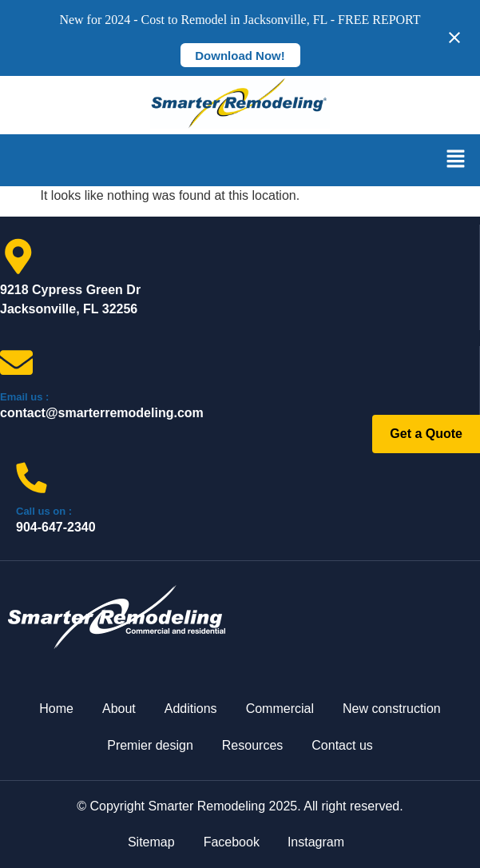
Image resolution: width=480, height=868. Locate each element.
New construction (392, 709)
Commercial (280, 709)
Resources (252, 745)
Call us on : (44, 511)
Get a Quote (426, 434)
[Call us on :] (32, 478)
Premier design (150, 745)
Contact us (342, 745)
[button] (456, 160)
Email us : (24, 397)
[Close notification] (454, 38)
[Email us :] (16, 362)
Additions (191, 709)
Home (56, 709)
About (119, 709)
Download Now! (240, 56)
